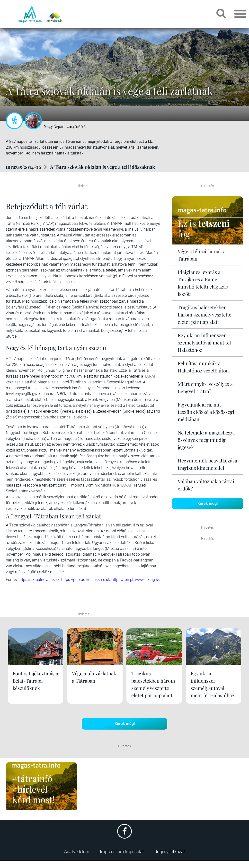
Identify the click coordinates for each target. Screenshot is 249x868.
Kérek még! (208, 503)
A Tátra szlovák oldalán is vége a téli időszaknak (103, 167)
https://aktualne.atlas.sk (39, 580)
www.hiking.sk (147, 580)
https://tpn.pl (122, 580)
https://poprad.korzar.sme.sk (86, 580)
